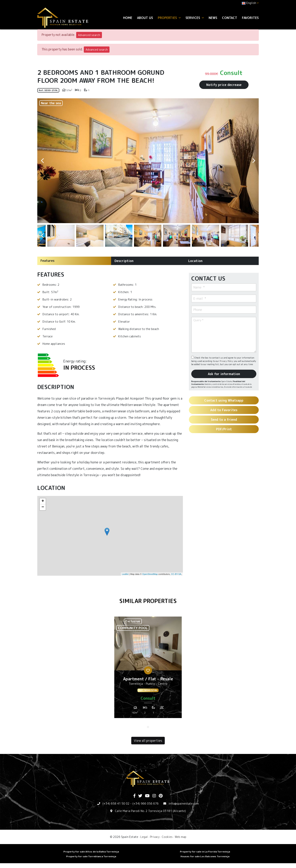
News (213, 18)
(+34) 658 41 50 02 (116, 803)
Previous (42, 161)
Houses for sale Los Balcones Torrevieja (205, 856)
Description (124, 261)
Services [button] (195, 18)
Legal (144, 837)
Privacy (155, 837)
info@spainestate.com (184, 803)
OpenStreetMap (150, 574)
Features (47, 261)
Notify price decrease (224, 85)
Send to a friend (224, 420)
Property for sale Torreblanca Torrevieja (91, 856)
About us (145, 18)
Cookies (167, 837)
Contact (230, 18)
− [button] (43, 507)
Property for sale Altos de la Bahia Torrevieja (91, 852)
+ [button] (43, 501)
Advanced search (89, 35)
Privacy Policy (227, 361)
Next (254, 161)
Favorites (250, 18)
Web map (181, 837)
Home (128, 18)
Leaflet (125, 574)
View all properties (148, 741)
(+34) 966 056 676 (146, 803)
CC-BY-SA (176, 574)
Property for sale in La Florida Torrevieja (205, 852)
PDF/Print (224, 429)
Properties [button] (169, 18)
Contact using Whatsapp (224, 400)
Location (195, 261)
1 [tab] (148, 727)
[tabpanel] (148, 669)
